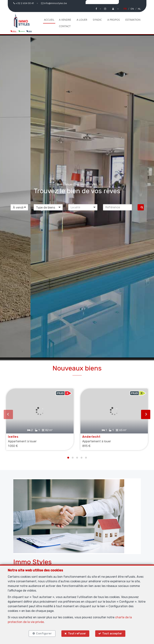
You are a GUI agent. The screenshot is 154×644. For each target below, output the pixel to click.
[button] (83, 207)
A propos (114, 20)
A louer (82, 20)
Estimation (133, 20)
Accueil (49, 20)
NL (139, 9)
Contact (65, 26)
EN (132, 9)
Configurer (44, 633)
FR (125, 9)
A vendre (65, 20)
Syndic (97, 20)
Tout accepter (113, 633)
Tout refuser (77, 633)
